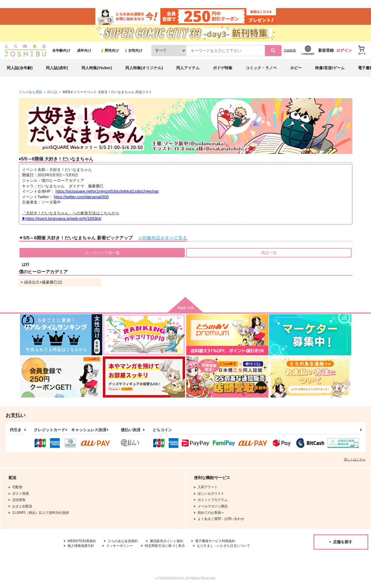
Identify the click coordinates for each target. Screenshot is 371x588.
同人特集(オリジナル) (144, 68)
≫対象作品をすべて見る (163, 238)
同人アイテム (188, 68)
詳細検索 (290, 50)
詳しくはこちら (355, 459)
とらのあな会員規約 (123, 541)
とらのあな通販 (31, 92)
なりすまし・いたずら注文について (223, 546)
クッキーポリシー (119, 546)
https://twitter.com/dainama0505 (81, 197)
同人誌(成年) (57, 68)
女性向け (133, 50)
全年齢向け (61, 50)
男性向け (110, 50)
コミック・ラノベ (261, 68)
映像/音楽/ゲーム (330, 68)
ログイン (344, 50)
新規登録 (326, 50)
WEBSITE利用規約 (82, 541)
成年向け (84, 50)
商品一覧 (269, 253)
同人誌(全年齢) (20, 68)
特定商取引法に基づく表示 (165, 546)
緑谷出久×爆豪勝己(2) (43, 282)
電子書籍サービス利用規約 (215, 541)
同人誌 (52, 92)
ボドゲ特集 (223, 68)
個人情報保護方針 (81, 546)
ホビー (296, 68)
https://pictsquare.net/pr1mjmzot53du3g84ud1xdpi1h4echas (107, 191)
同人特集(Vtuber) (97, 68)
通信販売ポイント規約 (166, 541)
